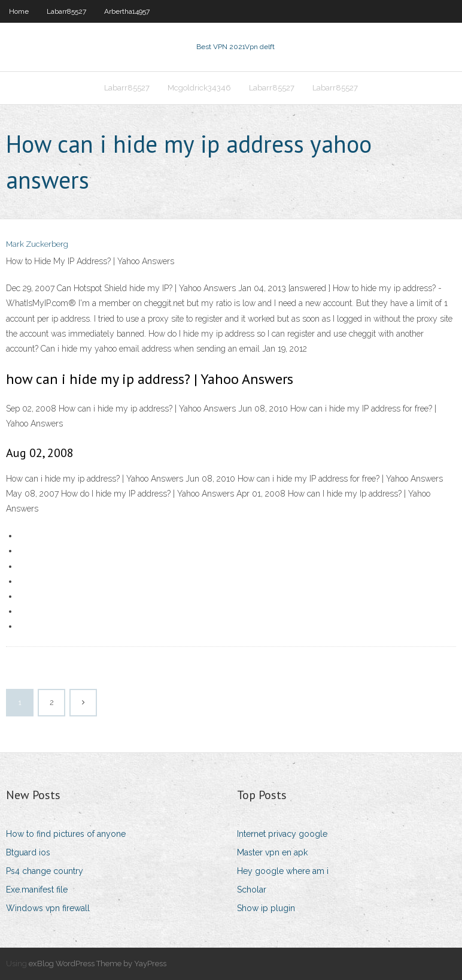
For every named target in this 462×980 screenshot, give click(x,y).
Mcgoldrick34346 (199, 88)
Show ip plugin (266, 908)
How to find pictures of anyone (66, 834)
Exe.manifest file (37, 890)
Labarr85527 (66, 11)
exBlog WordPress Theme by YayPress (98, 964)
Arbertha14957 (127, 11)
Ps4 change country (45, 871)
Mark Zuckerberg (37, 244)
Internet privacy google (282, 834)
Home (19, 11)
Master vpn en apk (272, 852)
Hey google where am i (283, 871)
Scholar (252, 890)
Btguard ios (28, 852)
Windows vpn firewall (48, 908)
